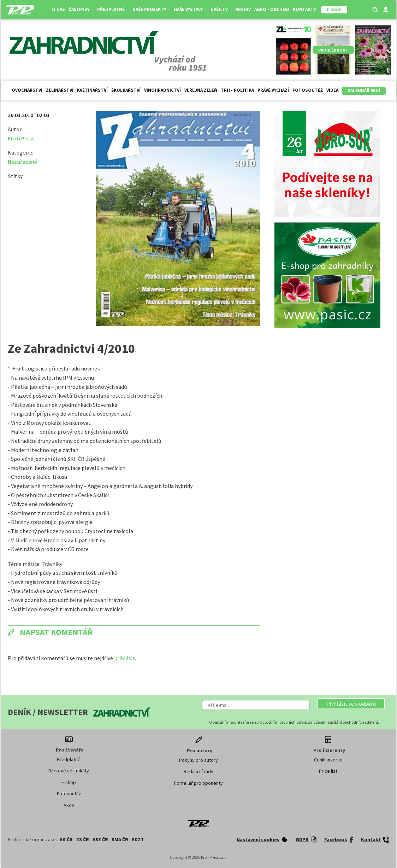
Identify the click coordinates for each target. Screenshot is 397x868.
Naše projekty (151, 9)
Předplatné (113, 9)
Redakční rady (198, 771)
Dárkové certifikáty (69, 771)
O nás (58, 9)
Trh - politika (237, 90)
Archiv (243, 9)
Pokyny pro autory (198, 760)
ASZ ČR (100, 839)
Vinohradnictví (162, 90)
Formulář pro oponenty (198, 783)
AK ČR (66, 839)
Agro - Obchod (272, 9)
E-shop (69, 782)
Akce (69, 805)
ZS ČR (83, 839)
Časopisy (81, 9)
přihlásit (125, 658)
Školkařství (126, 90)
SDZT (138, 839)
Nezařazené (22, 162)
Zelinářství (60, 90)
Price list (328, 771)
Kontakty (304, 9)
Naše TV (221, 9)
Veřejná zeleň (201, 90)
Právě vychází (273, 90)
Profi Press (21, 138)
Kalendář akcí (364, 91)
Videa (332, 90)
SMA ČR (120, 839)
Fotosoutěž (308, 90)
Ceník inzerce (328, 760)
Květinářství (92, 90)
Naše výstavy (190, 9)
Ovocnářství (27, 90)
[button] (351, 704)
